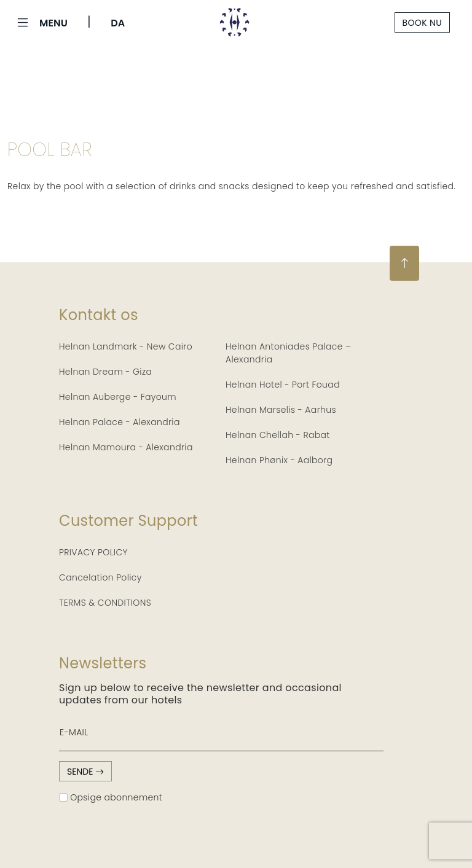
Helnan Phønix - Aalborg (279, 460)
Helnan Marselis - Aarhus (281, 410)
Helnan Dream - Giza (105, 372)
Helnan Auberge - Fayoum (118, 397)
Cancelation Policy (100, 577)
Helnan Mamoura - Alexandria (126, 447)
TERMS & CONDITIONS (105, 603)
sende (85, 772)
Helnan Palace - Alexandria (120, 422)
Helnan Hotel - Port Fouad (283, 385)
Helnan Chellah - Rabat (278, 435)
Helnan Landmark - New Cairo (126, 346)
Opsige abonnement (111, 797)
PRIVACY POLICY (93, 552)
